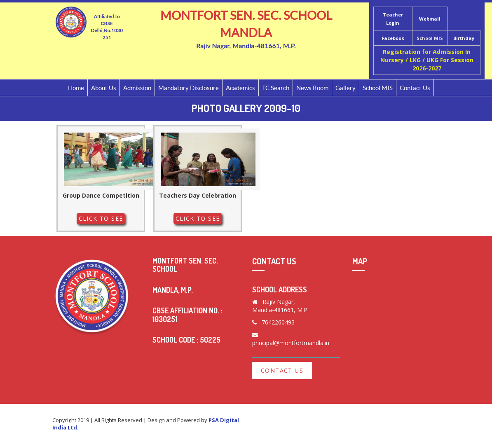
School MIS (430, 38)
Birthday (464, 38)
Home (76, 88)
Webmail (430, 19)
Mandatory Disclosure (189, 88)
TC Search (276, 88)
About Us (104, 88)
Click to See (101, 218)
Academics (240, 88)
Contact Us (415, 88)
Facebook (393, 38)
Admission (137, 88)
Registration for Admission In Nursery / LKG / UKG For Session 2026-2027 (427, 60)
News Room (312, 88)
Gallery (346, 88)
